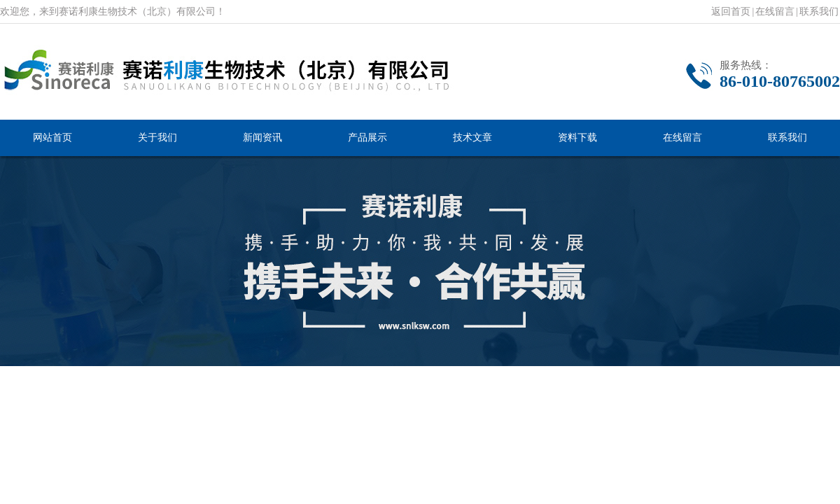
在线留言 (775, 12)
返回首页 (731, 12)
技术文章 (472, 138)
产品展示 (367, 138)
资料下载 (577, 138)
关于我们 (157, 138)
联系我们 (819, 12)
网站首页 (52, 138)
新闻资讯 (262, 138)
